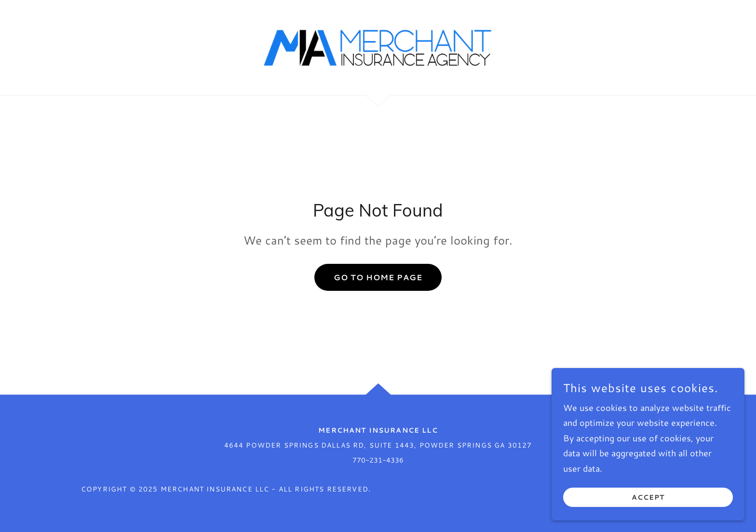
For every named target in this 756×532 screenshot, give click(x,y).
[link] (378, 46)
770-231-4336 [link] (378, 460)
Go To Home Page (378, 277)
